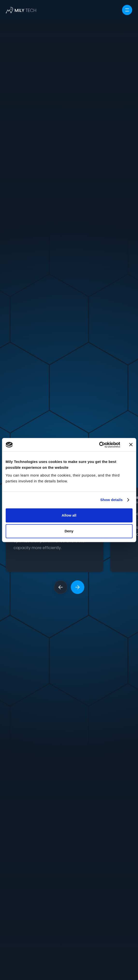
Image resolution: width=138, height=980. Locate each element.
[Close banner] (131, 445)
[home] (21, 10)
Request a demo (69, 673)
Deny (69, 531)
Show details (112, 500)
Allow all (69, 515)
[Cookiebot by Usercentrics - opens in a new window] (99, 445)
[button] (127, 10)
